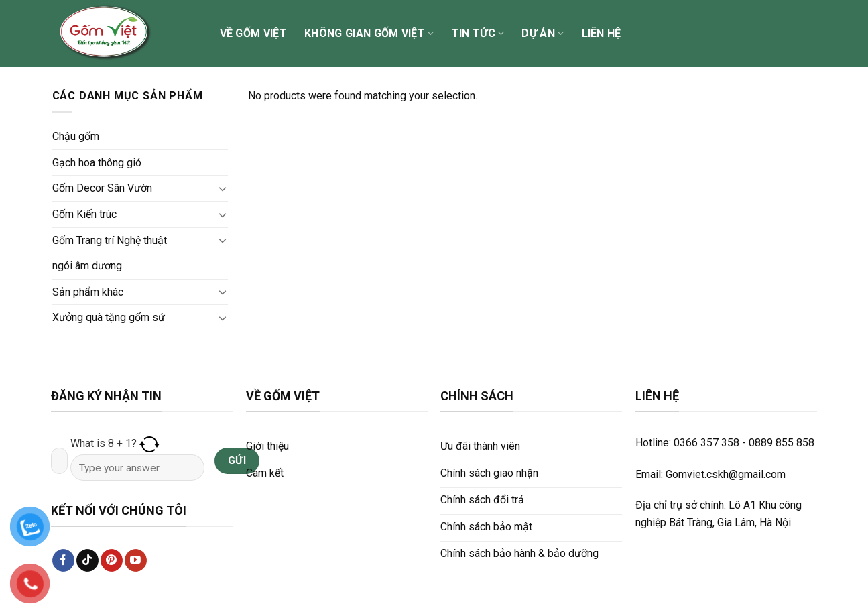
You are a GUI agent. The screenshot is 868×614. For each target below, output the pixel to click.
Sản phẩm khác (88, 292)
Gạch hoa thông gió (97, 163)
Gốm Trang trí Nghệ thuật (110, 240)
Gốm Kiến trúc (84, 214)
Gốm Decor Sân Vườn (102, 188)
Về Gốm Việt (254, 33)
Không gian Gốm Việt (369, 34)
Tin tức (478, 34)
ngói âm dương (87, 266)
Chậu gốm (76, 136)
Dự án (543, 34)
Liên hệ (602, 33)
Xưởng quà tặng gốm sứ (109, 317)
